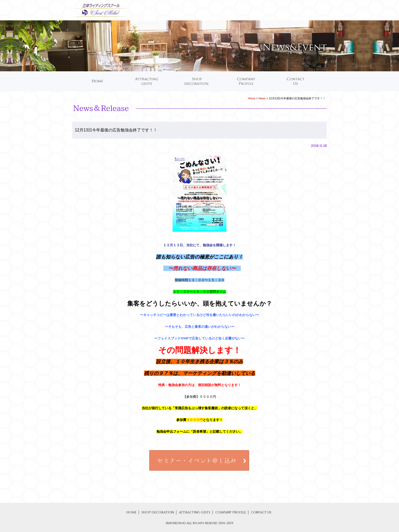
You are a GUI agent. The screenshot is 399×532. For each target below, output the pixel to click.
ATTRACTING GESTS (195, 512)
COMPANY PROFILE (231, 512)
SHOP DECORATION (158, 512)
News (262, 98)
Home (252, 98)
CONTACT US (261, 512)
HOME (131, 512)
